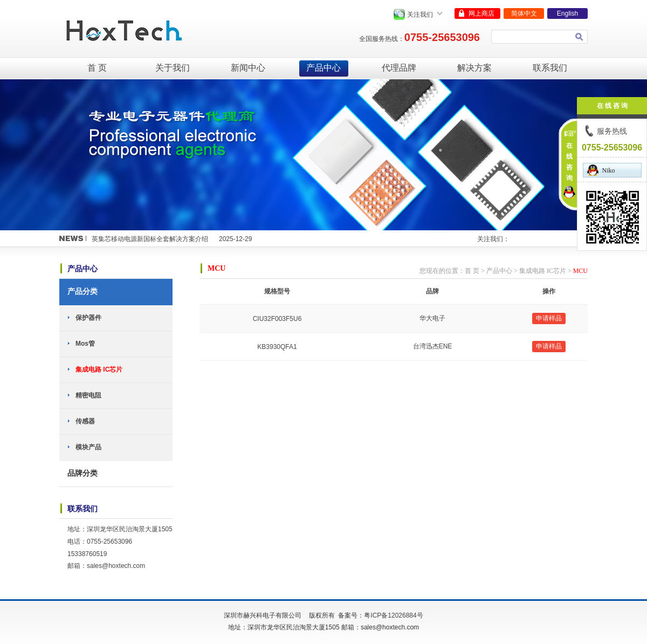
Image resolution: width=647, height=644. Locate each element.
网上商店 (481, 13)
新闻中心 (248, 68)
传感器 (85, 421)
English (567, 13)
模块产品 (88, 447)
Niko (601, 170)
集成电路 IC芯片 (99, 369)
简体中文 (524, 13)
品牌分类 (82, 473)
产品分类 (82, 291)
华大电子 (432, 318)
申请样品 (549, 318)
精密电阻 (88, 395)
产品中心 (323, 68)
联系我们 (550, 68)
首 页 (97, 68)
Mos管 (85, 344)
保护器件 (88, 318)
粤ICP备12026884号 (393, 615)
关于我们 (173, 68)
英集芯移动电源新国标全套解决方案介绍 (150, 239)
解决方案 (474, 68)
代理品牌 (399, 68)
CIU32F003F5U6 (277, 319)
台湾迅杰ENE (433, 346)
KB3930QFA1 (277, 347)
